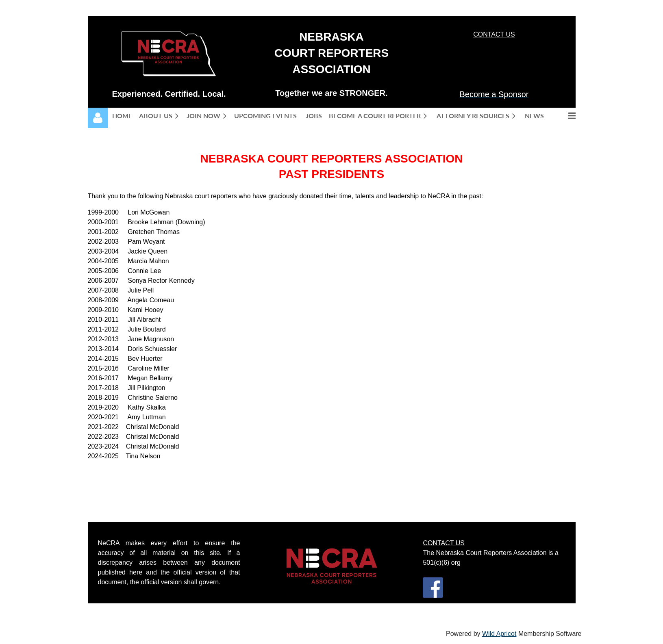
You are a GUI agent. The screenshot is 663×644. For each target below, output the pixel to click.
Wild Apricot (499, 634)
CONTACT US (494, 34)
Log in (98, 118)
